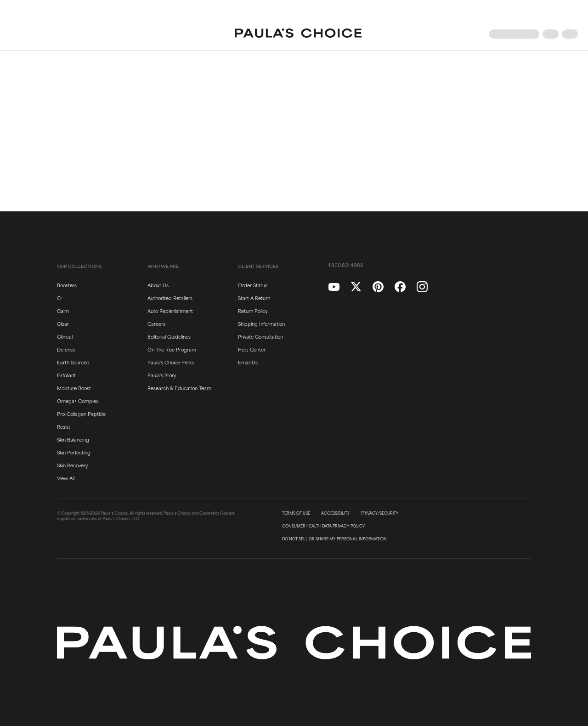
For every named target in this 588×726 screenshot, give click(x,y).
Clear (63, 323)
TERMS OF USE (296, 513)
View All (66, 478)
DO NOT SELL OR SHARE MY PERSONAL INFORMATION (334, 539)
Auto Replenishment (170, 311)
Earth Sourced (73, 362)
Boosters (67, 285)
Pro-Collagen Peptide (81, 414)
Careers (156, 323)
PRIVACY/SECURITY (380, 513)
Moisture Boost (74, 388)
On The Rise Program (172, 349)
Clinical (65, 336)
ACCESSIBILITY (336, 513)
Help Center (252, 349)
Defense (66, 349)
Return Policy (253, 311)
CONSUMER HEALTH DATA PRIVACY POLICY (324, 526)
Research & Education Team (179, 388)
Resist (64, 426)
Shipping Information (261, 323)
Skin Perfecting (74, 452)
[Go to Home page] (298, 34)
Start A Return (254, 298)
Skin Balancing (73, 439)
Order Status (253, 285)
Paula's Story (162, 375)
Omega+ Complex (78, 401)
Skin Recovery (72, 465)
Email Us (248, 362)
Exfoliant (66, 375)
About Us (158, 285)
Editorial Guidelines (169, 336)
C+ (60, 298)
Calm (63, 311)
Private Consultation (260, 336)
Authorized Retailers (170, 298)
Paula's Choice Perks (171, 362)
